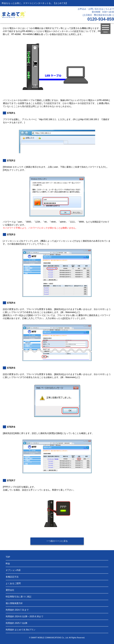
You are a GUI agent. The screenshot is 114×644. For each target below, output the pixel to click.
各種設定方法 (12, 577)
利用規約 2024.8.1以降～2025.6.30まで (24, 616)
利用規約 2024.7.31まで (17, 610)
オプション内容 (13, 570)
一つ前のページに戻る (57, 541)
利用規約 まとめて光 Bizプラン (21, 630)
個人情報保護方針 (14, 603)
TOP (8, 557)
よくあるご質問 (13, 583)
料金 (8, 564)
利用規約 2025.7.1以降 (17, 623)
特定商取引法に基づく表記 (18, 597)
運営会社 (10, 590)
